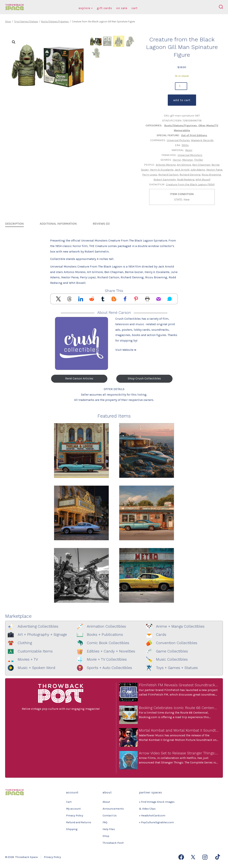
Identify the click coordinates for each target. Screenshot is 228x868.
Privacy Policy (75, 816)
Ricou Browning (211, 175)
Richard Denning (190, 175)
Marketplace (18, 616)
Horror (177, 160)
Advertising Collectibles (38, 626)
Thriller (199, 160)
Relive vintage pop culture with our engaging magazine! (61, 709)
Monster (188, 160)
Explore (86, 8)
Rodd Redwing (186, 180)
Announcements (113, 809)
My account (73, 809)
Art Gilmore (184, 165)
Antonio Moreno (166, 165)
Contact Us (110, 816)
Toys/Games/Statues (26, 22)
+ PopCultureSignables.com (156, 822)
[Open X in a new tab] (193, 857)
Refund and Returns (79, 822)
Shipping (72, 829)
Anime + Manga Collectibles (180, 626)
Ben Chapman (201, 165)
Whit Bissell (203, 180)
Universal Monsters (190, 155)
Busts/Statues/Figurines (55, 22)
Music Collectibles (172, 659)
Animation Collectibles (106, 626)
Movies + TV (28, 659)
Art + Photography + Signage (42, 635)
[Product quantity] (181, 86)
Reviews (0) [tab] (101, 224)
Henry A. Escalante (162, 170)
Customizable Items (35, 651)
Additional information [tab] (58, 224)
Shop (8, 22)
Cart (135, 8)
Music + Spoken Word (37, 668)
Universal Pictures (178, 140)
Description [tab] (14, 224)
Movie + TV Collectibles (107, 659)
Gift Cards (104, 8)
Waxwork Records (202, 140)
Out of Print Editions (194, 135)
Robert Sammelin (165, 180)
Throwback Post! (113, 843)
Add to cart (182, 100)
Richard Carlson (168, 175)
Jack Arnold (182, 170)
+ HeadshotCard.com (152, 816)
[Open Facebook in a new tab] (181, 857)
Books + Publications (105, 635)
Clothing (25, 643)
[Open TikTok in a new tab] (217, 857)
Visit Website (126, 350)
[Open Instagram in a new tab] (205, 857)
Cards (161, 635)
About (106, 802)
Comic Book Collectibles (108, 643)
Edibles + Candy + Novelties (111, 651)
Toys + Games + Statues (177, 668)
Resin (189, 150)
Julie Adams (198, 170)
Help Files (109, 829)
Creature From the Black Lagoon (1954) (190, 185)
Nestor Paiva (214, 170)
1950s (185, 145)
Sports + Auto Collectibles (109, 668)
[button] (14, 42)
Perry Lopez (150, 175)
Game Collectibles (172, 651)
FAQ (105, 822)
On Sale (122, 8)
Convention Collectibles (177, 643)
